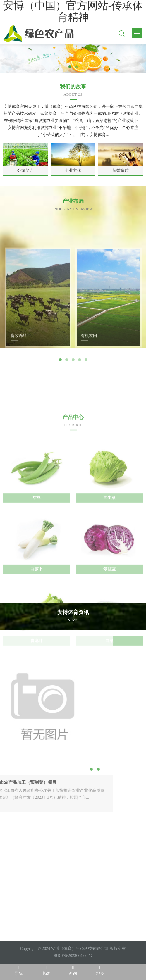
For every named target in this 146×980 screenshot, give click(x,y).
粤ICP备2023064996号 (73, 956)
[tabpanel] (73, 58)
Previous (48, 407)
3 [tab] (73, 407)
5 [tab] (86, 407)
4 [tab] (80, 407)
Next (98, 407)
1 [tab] (70, 67)
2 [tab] (77, 67)
